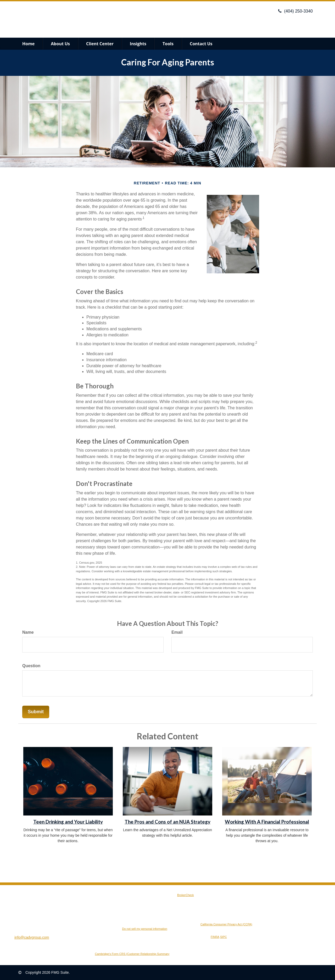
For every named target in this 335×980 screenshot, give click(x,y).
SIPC (224, 937)
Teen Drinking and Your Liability (68, 822)
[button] (60, 44)
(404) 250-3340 (295, 11)
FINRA (215, 937)
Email (177, 632)
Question (31, 666)
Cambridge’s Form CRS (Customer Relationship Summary (132, 954)
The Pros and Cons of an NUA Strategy (167, 822)
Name (28, 632)
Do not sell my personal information (144, 929)
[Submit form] (36, 712)
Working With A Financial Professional (267, 822)
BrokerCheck (186, 895)
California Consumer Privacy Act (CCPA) (226, 924)
